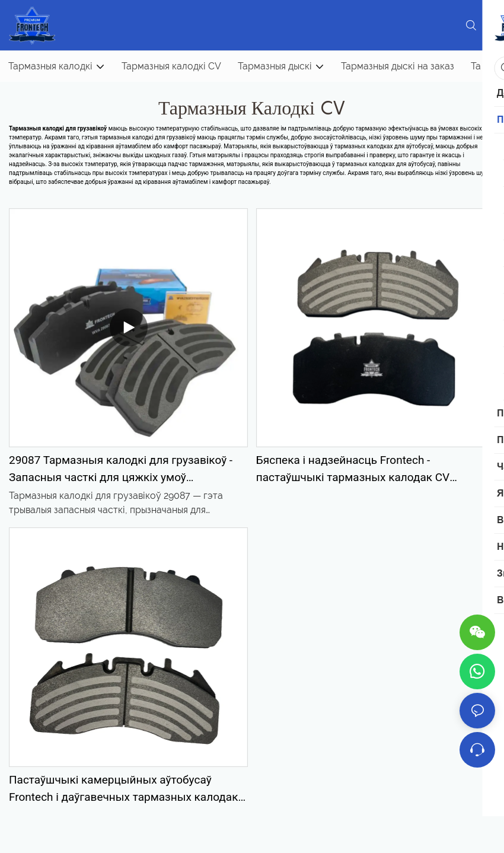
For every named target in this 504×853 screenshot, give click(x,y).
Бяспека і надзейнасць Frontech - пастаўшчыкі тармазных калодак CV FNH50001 (353, 470)
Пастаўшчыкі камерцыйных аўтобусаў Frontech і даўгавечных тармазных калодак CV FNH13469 (123, 789)
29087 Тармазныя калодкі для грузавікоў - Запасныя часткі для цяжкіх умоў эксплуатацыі (121, 470)
